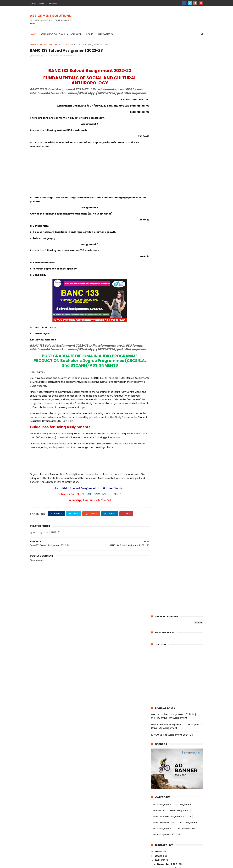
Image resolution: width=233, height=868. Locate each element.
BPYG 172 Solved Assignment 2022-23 (180, 381)
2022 (158, 289)
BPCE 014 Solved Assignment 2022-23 (180, 672)
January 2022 (166, 800)
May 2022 (163, 787)
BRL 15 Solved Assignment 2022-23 (178, 460)
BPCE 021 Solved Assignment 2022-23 (180, 650)
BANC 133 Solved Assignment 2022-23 (180, 367)
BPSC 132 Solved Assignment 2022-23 (180, 337)
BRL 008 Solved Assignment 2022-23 (179, 482)
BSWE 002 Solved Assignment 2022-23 (179, 640)
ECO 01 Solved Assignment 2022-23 (178, 544)
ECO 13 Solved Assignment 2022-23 (178, 513)
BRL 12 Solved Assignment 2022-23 (178, 469)
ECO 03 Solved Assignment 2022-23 (179, 535)
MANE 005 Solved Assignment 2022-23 (179, 719)
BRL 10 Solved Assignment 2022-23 (178, 478)
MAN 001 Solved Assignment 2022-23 (179, 759)
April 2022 (164, 791)
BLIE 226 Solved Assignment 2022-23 (179, 442)
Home (33, 34)
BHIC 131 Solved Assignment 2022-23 (179, 359)
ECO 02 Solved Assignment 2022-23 (179, 540)
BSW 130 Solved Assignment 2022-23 (179, 566)
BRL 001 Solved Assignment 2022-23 (179, 509)
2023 (158, 285)
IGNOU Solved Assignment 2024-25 (172, 164)
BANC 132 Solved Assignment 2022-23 (180, 372)
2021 (158, 806)
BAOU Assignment (162, 233)
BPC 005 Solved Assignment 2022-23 (179, 686)
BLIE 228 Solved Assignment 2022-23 (179, 438)
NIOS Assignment (188, 251)
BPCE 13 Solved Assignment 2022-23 (179, 677)
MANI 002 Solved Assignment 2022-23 (180, 764)
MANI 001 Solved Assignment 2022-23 (180, 768)
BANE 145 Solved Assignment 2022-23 (180, 310)
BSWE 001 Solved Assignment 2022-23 (180, 646)
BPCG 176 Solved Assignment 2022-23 (180, 416)
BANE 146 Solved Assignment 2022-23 (180, 306)
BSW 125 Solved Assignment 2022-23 (179, 588)
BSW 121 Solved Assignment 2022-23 (179, 606)
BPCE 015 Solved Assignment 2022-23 (180, 668)
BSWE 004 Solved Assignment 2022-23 (179, 633)
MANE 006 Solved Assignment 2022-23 (179, 712)
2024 (158, 280)
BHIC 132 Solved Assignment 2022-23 (179, 354)
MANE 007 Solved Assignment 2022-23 (179, 705)
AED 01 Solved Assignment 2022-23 (178, 557)
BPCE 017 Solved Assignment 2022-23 (180, 663)
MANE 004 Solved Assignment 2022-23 (179, 726)
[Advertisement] (144, 21)
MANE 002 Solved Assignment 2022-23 (179, 740)
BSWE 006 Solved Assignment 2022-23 (179, 612)
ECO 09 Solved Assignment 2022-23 (179, 522)
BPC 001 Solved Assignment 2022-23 (179, 699)
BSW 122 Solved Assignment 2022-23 (179, 601)
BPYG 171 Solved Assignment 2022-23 (179, 385)
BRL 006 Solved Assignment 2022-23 (179, 491)
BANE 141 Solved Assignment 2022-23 (179, 323)
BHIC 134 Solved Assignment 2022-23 (179, 345)
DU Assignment (183, 233)
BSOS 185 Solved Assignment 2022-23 (180, 394)
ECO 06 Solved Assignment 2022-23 (179, 526)
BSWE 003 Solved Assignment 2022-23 (179, 626)
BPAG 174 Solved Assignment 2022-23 (180, 425)
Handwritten (106, 34)
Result (90, 34)
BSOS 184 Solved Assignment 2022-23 (180, 398)
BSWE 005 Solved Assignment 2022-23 (179, 619)
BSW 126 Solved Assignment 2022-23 (179, 584)
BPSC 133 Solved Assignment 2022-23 (180, 332)
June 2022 (164, 782)
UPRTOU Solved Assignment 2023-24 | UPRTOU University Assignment (173, 145)
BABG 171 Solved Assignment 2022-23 (179, 390)
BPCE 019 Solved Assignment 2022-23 (180, 655)
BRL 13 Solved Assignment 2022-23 (178, 465)
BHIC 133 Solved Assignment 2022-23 (179, 350)
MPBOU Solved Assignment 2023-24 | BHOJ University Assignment (176, 155)
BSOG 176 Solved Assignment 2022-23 (180, 403)
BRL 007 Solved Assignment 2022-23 (179, 487)
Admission (76, 34)
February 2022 (166, 796)
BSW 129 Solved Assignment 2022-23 (179, 571)
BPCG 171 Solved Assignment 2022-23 (179, 421)
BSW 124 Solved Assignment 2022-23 (179, 593)
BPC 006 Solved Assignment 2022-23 (179, 681)
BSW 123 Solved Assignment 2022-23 (179, 597)
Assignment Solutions (53, 34)
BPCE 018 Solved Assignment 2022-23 (180, 659)
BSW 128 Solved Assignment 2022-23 (179, 575)
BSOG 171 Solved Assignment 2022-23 (180, 412)
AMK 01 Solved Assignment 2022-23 (178, 553)
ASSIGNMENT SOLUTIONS (50, 16)
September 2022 (168, 774)
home (33, 3)
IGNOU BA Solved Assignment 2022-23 (172, 245)
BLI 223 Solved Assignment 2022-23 (178, 447)
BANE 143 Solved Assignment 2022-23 (180, 319)
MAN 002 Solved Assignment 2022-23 (180, 755)
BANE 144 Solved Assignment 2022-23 (180, 315)
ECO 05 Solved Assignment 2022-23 (179, 531)
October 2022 (166, 297)
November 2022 (167, 293)
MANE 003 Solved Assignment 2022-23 (179, 733)
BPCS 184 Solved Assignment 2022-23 (180, 429)
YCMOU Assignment (186, 257)
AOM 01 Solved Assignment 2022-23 (179, 548)
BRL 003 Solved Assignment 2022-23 (179, 500)
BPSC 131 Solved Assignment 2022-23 (179, 341)
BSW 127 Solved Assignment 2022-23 (179, 579)
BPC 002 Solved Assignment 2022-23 (179, 694)
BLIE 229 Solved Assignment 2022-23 (179, 434)
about (42, 3)
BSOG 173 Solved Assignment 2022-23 (180, 407)
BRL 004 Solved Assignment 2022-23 (179, 496)
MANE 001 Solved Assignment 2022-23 (180, 746)
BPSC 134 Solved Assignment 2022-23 (180, 328)
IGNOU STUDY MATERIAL (164, 251)
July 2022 (163, 778)
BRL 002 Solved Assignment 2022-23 (179, 504)
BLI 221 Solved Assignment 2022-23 (178, 456)
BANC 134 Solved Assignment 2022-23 (180, 363)
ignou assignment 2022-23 (53, 44)
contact (54, 3)
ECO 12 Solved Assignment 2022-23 (178, 518)
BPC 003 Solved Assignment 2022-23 (179, 690)
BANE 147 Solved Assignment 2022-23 (180, 301)
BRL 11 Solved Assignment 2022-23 (177, 473)
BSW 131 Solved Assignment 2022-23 (179, 562)
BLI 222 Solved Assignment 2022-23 (178, 451)
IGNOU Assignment (179, 239)
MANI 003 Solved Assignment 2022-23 (180, 750)
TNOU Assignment (162, 257)
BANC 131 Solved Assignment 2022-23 (179, 376)
